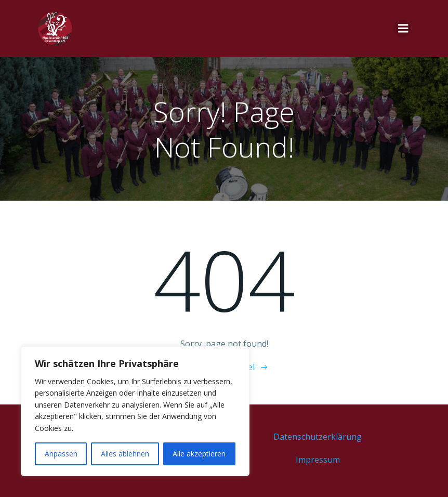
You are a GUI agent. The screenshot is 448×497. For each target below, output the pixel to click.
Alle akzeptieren (199, 454)
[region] (135, 411)
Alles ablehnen (125, 454)
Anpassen (61, 454)
